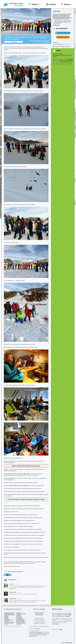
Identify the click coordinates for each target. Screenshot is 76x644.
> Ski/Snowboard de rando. (10, 615)
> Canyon (6, 624)
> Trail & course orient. (9, 623)
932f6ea (61, 630)
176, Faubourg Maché (39, 613)
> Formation (6, 621)
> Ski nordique (19, 618)
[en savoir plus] (55, 624)
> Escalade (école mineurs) (10, 613)
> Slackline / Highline (20, 622)
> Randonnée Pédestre (21, 621)
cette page (37, 629)
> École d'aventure (20, 620)
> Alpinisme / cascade (8, 620)
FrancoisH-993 (13, 599)
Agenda (58, 51)
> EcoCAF (18, 616)
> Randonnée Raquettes (9, 614)
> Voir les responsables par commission (12, 626)
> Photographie (19, 617)
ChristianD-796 (39, 41)
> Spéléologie (7, 619)
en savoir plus (56, 25)
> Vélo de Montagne (20, 619)
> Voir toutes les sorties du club (62, 64)
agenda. (68, 616)
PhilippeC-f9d (13, 592)
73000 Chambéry (39, 615)
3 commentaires (45, 43)
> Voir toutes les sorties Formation (60, 60)
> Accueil (6, 616)
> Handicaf (18, 613)
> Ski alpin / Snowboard (9, 622)
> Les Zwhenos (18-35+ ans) (22, 623)
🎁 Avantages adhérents (63, 37)
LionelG (41, 42)
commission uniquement (62, 47)
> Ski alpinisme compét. (21, 614)
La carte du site (52, 4)
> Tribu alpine (19, 615)
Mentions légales (57, 609)
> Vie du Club (19, 624)
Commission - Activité (36, 4)
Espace (67, 4)
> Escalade (6, 617)
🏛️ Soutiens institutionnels (63, 33)
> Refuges (6, 618)
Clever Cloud (69, 643)
